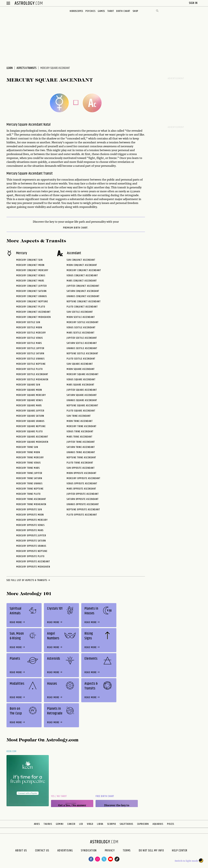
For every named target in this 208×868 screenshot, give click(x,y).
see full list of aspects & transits (29, 580)
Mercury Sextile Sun (28, 322)
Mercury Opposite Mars (30, 530)
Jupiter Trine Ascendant (81, 442)
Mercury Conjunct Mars (30, 281)
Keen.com (12, 751)
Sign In (194, 3)
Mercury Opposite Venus (30, 525)
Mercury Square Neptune (31, 426)
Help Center (180, 851)
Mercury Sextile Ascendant (32, 374)
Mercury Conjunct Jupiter (31, 286)
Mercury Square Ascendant (32, 437)
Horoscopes (76, 11)
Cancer (71, 824)
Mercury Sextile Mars (29, 343)
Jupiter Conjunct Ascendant (83, 286)
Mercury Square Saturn (30, 416)
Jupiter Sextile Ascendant (82, 338)
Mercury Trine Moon (28, 452)
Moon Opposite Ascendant (82, 473)
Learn (10, 68)
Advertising (65, 851)
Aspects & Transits (26, 68)
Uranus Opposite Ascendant (83, 504)
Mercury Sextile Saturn (30, 354)
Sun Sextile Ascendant (80, 312)
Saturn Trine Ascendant (81, 447)
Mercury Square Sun (28, 385)
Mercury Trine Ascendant (31, 499)
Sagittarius (127, 824)
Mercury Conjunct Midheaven (33, 317)
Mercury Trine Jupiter (29, 473)
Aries (37, 824)
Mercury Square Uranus (30, 421)
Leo (81, 824)
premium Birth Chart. (76, 228)
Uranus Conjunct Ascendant (83, 296)
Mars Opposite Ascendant (81, 489)
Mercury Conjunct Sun (29, 260)
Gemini (60, 824)
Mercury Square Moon (29, 390)
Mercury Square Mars (29, 406)
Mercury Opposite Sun (29, 510)
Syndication (89, 851)
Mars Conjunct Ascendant (82, 281)
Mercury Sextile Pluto (29, 369)
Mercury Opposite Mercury (32, 520)
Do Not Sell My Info (151, 851)
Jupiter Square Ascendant (82, 390)
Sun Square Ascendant (80, 364)
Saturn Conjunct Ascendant (83, 291)
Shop (136, 11)
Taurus (48, 824)
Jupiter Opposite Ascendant (83, 494)
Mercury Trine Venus (29, 463)
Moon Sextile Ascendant (81, 317)
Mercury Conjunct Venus (31, 276)
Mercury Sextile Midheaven (32, 380)
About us (21, 851)
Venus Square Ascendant (81, 380)
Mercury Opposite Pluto (30, 556)
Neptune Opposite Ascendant (83, 510)
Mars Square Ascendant (81, 385)
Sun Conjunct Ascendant (81, 260)
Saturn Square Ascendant (82, 395)
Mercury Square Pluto (29, 432)
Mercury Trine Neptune (30, 489)
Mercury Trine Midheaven (31, 504)
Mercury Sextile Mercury (31, 333)
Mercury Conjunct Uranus (32, 296)
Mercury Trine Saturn (29, 478)
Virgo (90, 824)
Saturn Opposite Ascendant (83, 499)
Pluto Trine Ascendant (80, 463)
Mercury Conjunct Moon (30, 265)
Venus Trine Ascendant (80, 432)
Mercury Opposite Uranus (31, 546)
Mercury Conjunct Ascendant (33, 312)
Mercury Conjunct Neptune (32, 302)
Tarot (111, 11)
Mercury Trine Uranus (29, 484)
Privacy (110, 851)
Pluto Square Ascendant (81, 411)
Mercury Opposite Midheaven (33, 567)
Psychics (90, 11)
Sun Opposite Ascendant (81, 468)
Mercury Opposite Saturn (31, 541)
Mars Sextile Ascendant (81, 333)
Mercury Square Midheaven (32, 442)
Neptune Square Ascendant (82, 406)
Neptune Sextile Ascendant (82, 354)
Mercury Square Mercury (31, 395)
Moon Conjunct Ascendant (82, 265)
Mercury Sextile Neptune (31, 364)
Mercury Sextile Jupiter (30, 348)
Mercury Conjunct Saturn (31, 291)
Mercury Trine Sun (27, 447)
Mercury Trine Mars (28, 468)
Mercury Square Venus (29, 400)
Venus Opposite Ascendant (82, 484)
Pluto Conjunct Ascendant (82, 307)
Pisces (171, 824)
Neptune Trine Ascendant (81, 458)
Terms (127, 851)
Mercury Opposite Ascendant (33, 562)
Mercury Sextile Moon (29, 328)
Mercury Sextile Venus (30, 338)
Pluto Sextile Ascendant (81, 359)
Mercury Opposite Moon (30, 515)
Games (101, 11)
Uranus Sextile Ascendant (82, 348)
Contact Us (42, 851)
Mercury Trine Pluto (28, 494)
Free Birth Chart (105, 796)
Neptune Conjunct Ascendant (84, 302)
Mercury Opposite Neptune (32, 551)
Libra (100, 824)
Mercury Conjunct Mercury (32, 270)
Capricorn (143, 824)
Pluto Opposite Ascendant (82, 515)
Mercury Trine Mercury (30, 458)
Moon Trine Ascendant (80, 421)
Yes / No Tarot (59, 796)
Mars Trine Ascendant (79, 437)
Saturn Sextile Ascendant (82, 343)
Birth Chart (123, 11)
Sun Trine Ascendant (79, 416)
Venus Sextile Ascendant (81, 328)
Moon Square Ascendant (81, 369)
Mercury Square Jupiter (30, 411)
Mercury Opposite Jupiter (31, 536)
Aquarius (158, 824)
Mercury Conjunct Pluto (31, 307)
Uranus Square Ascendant (82, 400)
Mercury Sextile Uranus (30, 359)
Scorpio (112, 824)
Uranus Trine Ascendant (81, 452)
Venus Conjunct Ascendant (82, 276)
